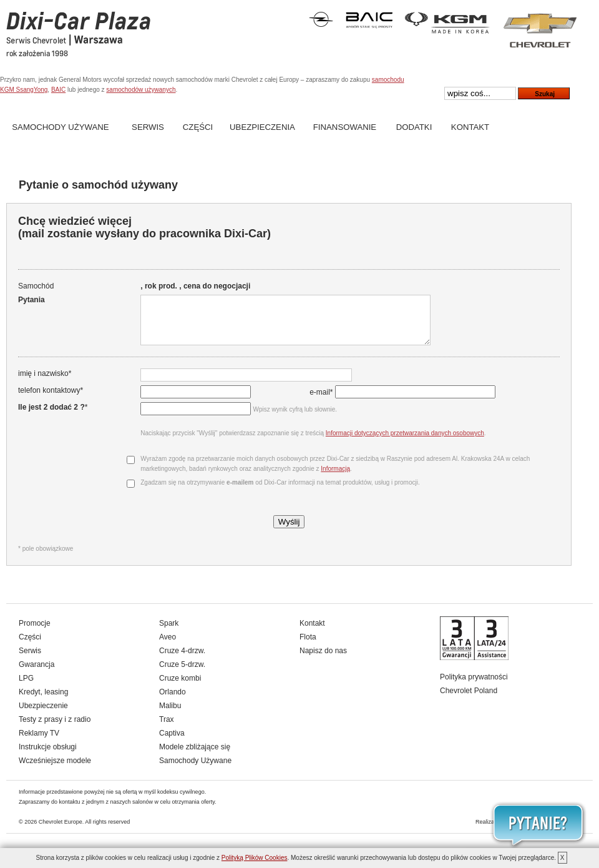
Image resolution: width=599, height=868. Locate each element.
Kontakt (470, 127)
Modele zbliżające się (195, 756)
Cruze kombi (180, 688)
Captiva (172, 742)
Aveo (168, 646)
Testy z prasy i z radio (55, 729)
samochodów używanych (141, 90)
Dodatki (414, 127)
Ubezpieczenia (262, 127)
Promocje (35, 633)
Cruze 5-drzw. (182, 674)
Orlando (173, 701)
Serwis (148, 127)
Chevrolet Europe (61, 831)
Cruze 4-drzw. (182, 660)
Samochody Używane (60, 127)
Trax (167, 729)
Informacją (335, 478)
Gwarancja (37, 674)
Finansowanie (345, 127)
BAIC (58, 90)
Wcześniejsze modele (55, 770)
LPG (26, 688)
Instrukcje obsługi (48, 756)
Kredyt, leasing (43, 701)
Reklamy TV (39, 742)
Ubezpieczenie (43, 715)
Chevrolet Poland (469, 700)
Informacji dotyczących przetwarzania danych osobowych (404, 442)
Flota (308, 646)
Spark (169, 633)
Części (198, 127)
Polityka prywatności (474, 686)
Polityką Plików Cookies (255, 858)
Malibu (170, 715)
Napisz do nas (323, 660)
